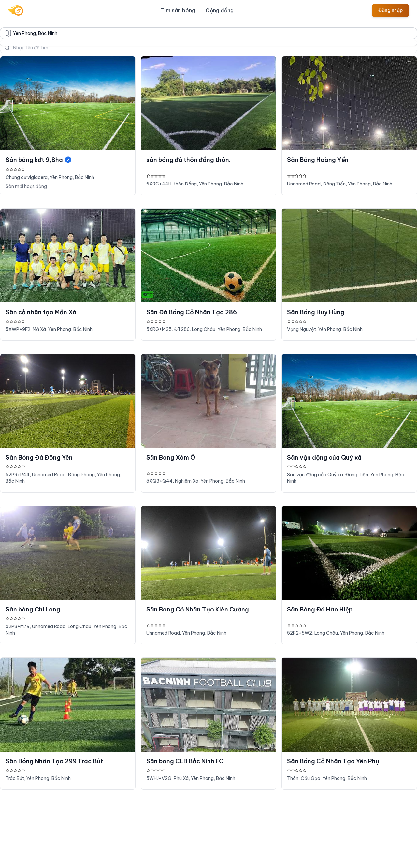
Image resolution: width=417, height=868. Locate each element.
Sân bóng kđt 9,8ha (39, 160)
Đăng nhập (390, 10)
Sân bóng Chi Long (33, 609)
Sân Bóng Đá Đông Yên (39, 457)
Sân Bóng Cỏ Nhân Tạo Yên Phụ (333, 761)
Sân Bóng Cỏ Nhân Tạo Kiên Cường (198, 609)
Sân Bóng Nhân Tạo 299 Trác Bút (54, 761)
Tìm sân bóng (178, 10)
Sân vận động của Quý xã (324, 457)
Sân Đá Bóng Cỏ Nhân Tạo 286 (192, 312)
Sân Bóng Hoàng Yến (318, 160)
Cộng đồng (220, 10)
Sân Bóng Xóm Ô (171, 457)
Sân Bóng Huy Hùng (316, 312)
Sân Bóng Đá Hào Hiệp (320, 609)
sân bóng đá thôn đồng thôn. (188, 160)
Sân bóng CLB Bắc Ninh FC (185, 761)
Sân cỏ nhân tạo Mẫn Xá (41, 312)
